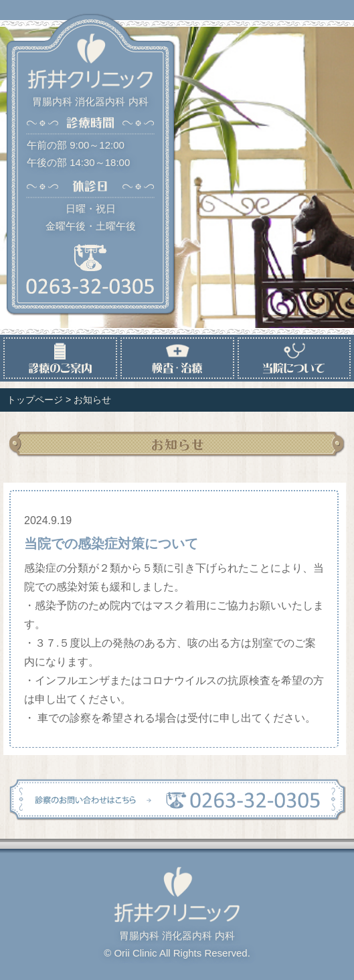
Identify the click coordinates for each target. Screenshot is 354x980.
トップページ (35, 400)
